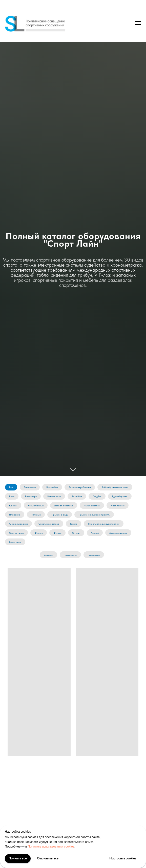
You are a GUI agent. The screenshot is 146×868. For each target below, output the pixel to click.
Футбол (57, 533)
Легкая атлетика (64, 505)
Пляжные (36, 514)
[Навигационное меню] (138, 23)
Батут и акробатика (80, 487)
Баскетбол (52, 487)
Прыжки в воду (60, 514)
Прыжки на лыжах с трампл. (94, 514)
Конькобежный (36, 505)
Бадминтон (30, 487)
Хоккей (95, 533)
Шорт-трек (15, 542)
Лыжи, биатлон (92, 505)
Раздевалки (70, 555)
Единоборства (120, 496)
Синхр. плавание (18, 524)
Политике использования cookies (51, 847)
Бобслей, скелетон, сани (115, 487)
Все (11, 487)
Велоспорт (31, 496)
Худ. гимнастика (118, 533)
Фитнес (39, 533)
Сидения (48, 555)
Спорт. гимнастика (49, 524)
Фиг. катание (16, 533)
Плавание (15, 514)
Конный (13, 505)
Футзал (76, 533)
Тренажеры (94, 555)
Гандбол (97, 496)
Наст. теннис (118, 505)
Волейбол (77, 496)
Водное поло (54, 496)
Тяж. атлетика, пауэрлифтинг (104, 524)
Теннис (74, 524)
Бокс (12, 496)
